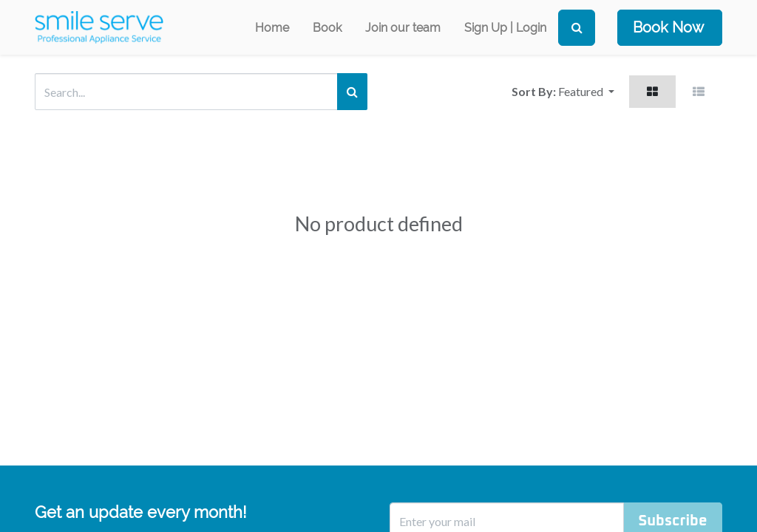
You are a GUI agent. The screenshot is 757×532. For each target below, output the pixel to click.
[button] (586, 92)
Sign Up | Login (505, 28)
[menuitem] (272, 28)
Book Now (668, 27)
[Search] (577, 28)
